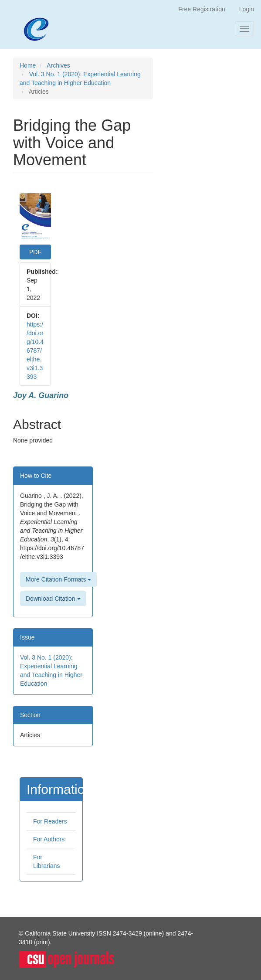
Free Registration (202, 9)
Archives (58, 65)
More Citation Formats (58, 579)
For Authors (49, 839)
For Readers (50, 821)
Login (247, 9)
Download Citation (53, 599)
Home (28, 65)
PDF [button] (35, 252)
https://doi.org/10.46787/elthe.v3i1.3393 (35, 350)
